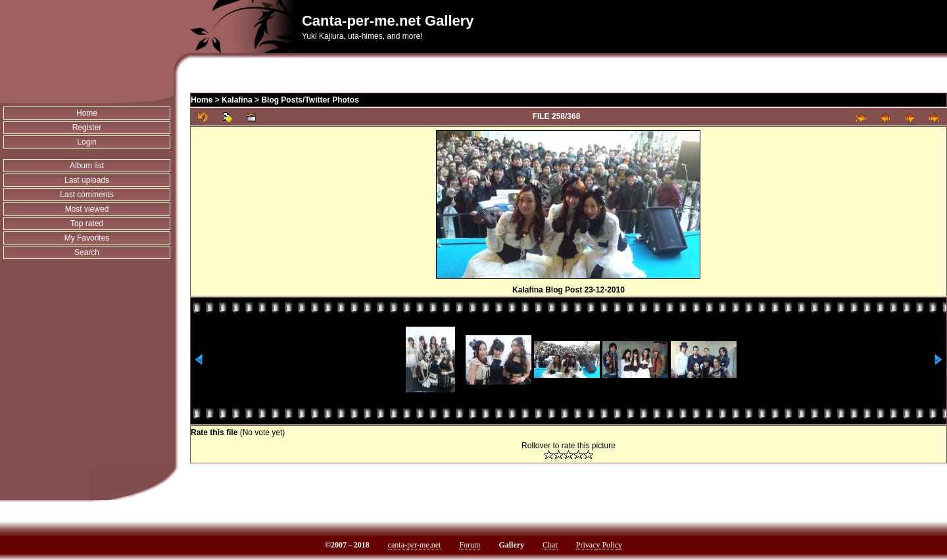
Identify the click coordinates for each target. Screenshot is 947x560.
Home (87, 113)
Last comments (86, 195)
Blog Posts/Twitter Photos (310, 100)
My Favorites (87, 238)
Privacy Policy (599, 545)
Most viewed (87, 209)
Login (86, 142)
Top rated (87, 223)
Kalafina (237, 100)
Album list (87, 166)
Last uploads (87, 180)
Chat (550, 545)
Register (87, 128)
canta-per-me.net (415, 545)
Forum (470, 545)
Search (87, 252)
